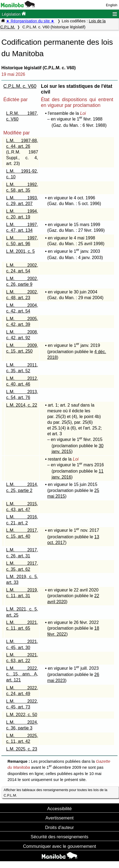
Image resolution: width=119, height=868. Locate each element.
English (112, 5)
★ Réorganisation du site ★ (30, 21)
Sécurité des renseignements (59, 837)
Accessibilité (59, 809)
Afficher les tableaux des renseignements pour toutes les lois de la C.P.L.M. (55, 792)
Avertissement (59, 818)
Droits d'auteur (59, 827)
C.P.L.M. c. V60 (20, 86)
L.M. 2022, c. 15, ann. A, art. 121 (22, 674)
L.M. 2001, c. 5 (21, 251)
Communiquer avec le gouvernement (59, 846)
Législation (14, 14)
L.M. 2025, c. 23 (22, 749)
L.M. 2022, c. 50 (22, 715)
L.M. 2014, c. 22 (22, 405)
